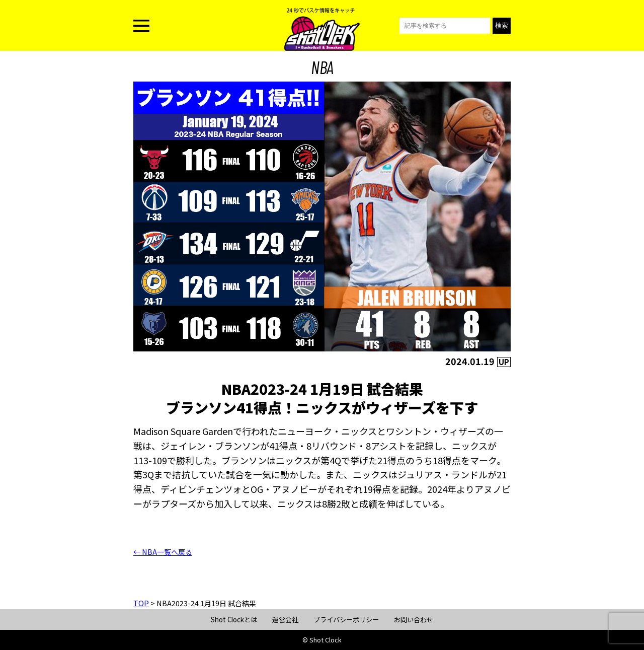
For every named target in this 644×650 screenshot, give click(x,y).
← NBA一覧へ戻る (163, 552)
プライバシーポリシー (346, 620)
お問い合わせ (414, 620)
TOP (141, 603)
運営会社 (285, 620)
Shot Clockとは (234, 620)
